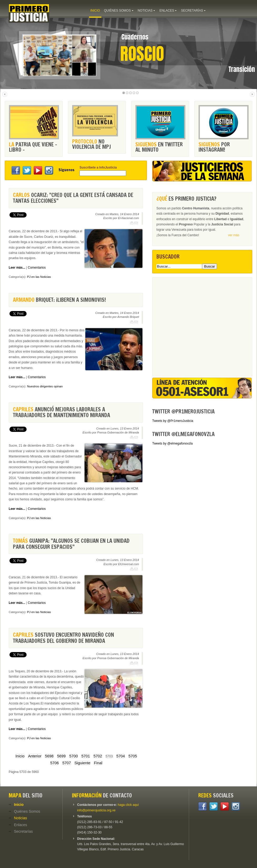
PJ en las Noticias (39, 277)
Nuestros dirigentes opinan (45, 386)
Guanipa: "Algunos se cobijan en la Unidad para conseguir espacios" (71, 544)
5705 (133, 756)
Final (98, 763)
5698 (49, 756)
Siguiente (82, 763)
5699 (61, 756)
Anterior (35, 756)
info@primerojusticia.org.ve (96, 810)
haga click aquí (128, 805)
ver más (234, 235)
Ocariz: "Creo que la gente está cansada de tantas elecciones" (73, 198)
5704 (121, 756)
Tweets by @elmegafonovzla (172, 443)
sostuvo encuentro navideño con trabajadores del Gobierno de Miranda (63, 638)
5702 (98, 756)
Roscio (142, 54)
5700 (73, 756)
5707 (67, 763)
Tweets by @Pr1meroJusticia (173, 421)
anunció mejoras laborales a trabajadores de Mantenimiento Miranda (61, 412)
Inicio (20, 756)
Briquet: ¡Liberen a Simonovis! (59, 300)
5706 (55, 763)
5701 (86, 756)
